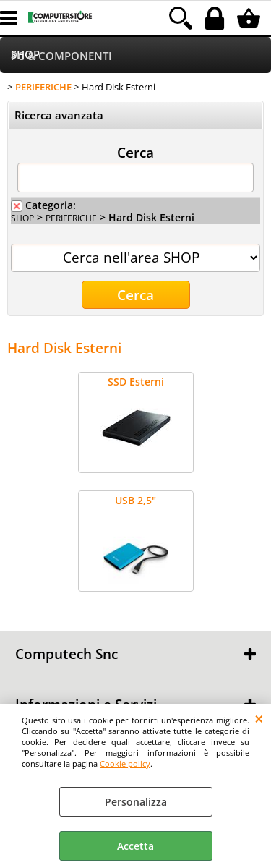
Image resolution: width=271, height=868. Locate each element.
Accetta (135, 846)
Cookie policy (125, 763)
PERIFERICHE (71, 218)
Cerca (135, 152)
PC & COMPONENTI (61, 56)
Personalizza (136, 802)
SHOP (22, 218)
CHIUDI (259, 718)
